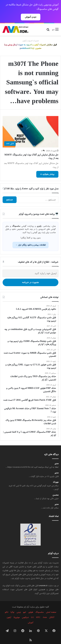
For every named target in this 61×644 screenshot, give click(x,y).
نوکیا (12, 606)
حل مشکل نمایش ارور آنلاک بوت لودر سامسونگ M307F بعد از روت (31, 151)
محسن (56, 489)
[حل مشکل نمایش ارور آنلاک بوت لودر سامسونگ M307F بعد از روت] (30, 126)
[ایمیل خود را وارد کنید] (30, 268)
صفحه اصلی (51, 606)
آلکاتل (52, 612)
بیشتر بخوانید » (47, 168)
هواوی (31, 606)
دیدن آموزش (31, 17)
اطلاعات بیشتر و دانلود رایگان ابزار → (30, 239)
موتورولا (17, 612)
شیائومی (25, 612)
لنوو (25, 606)
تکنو (7, 606)
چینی (19, 606)
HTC (38, 612)
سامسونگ (40, 606)
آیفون (9, 612)
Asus (45, 612)
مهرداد (56, 476)
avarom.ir (43, 580)
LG (32, 612)
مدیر (57, 458)
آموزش (31, 617)
